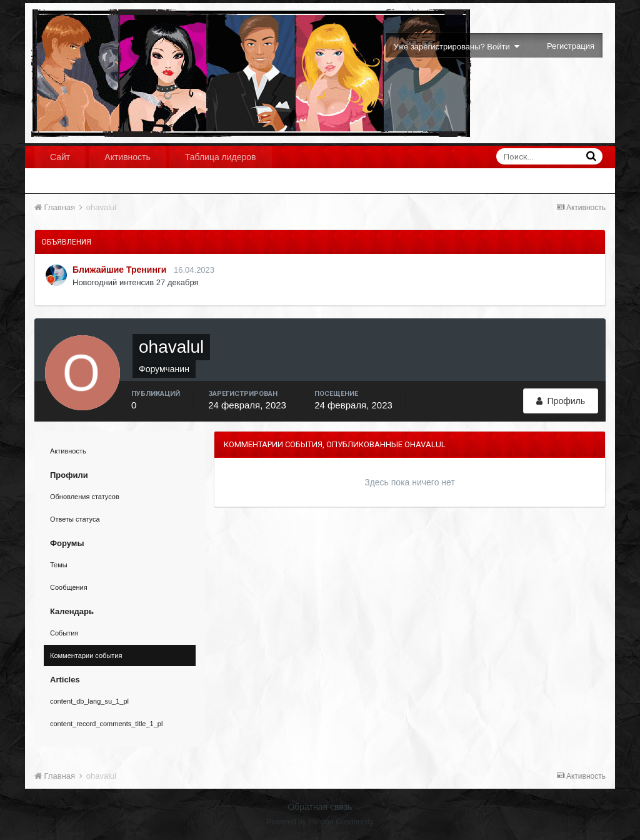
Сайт (60, 157)
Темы (59, 565)
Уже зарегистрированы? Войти (457, 47)
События (64, 633)
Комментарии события (86, 655)
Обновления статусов (85, 497)
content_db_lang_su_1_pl (89, 701)
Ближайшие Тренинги (119, 270)
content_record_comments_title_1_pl (106, 724)
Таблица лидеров (221, 157)
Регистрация (571, 46)
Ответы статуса (75, 519)
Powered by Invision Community (320, 822)
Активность (127, 157)
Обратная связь (320, 807)
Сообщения (69, 587)
